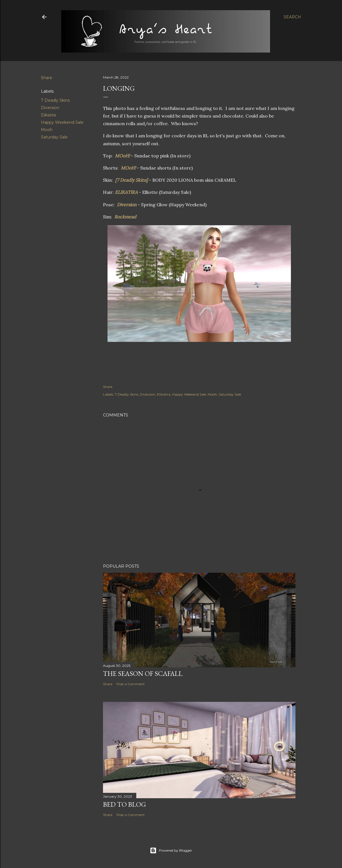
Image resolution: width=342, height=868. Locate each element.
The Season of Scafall (143, 673)
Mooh (47, 130)
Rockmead (125, 217)
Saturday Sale (54, 137)
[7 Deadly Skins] (131, 180)
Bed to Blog (124, 804)
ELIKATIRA (127, 192)
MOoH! (122, 156)
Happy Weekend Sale (62, 122)
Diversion (50, 108)
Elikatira (48, 115)
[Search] (292, 17)
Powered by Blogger (171, 850)
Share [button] (47, 78)
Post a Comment (131, 684)
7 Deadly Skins (55, 100)
